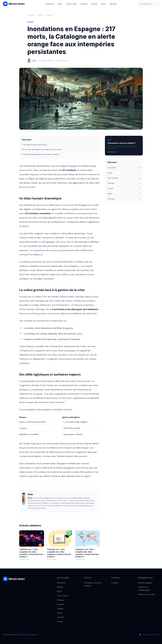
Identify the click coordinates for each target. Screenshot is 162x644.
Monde (50, 15)
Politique (84, 4)
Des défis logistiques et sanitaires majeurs (42, 154)
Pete (34, 61)
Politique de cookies (146, 594)
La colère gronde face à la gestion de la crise (43, 149)
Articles (40, 15)
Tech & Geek (71, 4)
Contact (114, 583)
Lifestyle (113, 4)
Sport (60, 4)
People (60, 622)
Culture (94, 4)
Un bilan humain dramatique (35, 145)
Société (60, 604)
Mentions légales (145, 583)
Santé (103, 4)
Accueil (30, 15)
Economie (50, 4)
